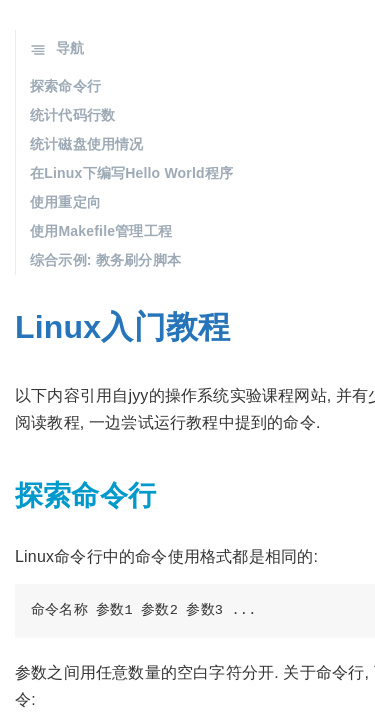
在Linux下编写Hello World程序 (131, 173)
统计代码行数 (72, 115)
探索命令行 (65, 86)
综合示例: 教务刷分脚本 (105, 260)
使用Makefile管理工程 (101, 231)
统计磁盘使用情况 (87, 144)
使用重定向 (65, 202)
